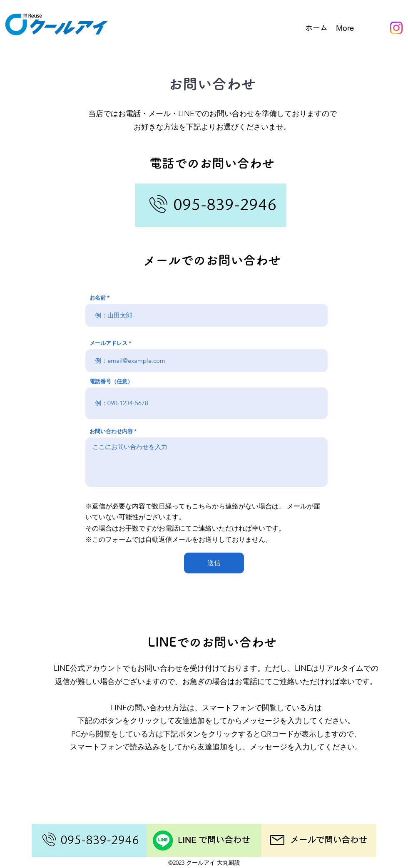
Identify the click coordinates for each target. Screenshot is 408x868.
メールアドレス (108, 343)
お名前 (98, 298)
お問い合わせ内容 (111, 431)
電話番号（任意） (111, 381)
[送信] (214, 563)
